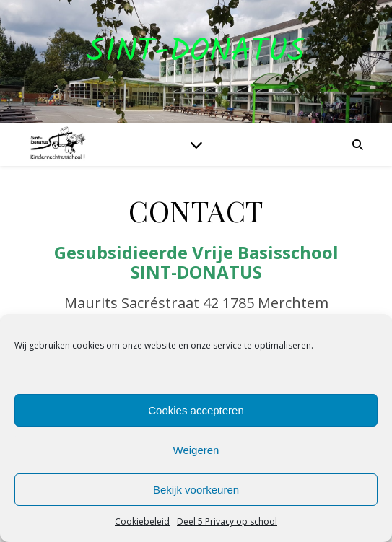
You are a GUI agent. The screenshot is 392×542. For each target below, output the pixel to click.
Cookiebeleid (142, 521)
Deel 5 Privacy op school (227, 521)
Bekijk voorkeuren (196, 490)
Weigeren (196, 450)
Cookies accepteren (196, 410)
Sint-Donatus (196, 52)
